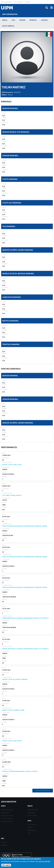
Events (3, 806)
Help (3, 838)
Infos (29, 821)
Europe (22, 20)
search (47, 8)
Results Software (7, 821)
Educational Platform (7, 2)
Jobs (29, 833)
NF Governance (18, 2)
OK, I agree (6, 865)
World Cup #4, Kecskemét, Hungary (15, 679)
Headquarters (32, 830)
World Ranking (33, 810)
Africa (5, 20)
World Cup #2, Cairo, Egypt (12, 465)
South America (8, 26)
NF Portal (27, 2)
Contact (4, 842)
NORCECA (33, 20)
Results (30, 806)
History (30, 827)
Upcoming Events (7, 810)
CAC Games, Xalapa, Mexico (12, 495)
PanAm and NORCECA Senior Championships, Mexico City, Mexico (25, 618)
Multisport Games (7, 816)
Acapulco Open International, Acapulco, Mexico (20, 771)
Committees (32, 825)
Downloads (31, 813)
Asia (13, 20)
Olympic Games (7, 818)
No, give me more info (43, 861)
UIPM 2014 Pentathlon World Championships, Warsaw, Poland (25, 526)
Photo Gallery (32, 816)
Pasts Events (5, 813)
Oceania (44, 20)
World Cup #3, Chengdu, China (13, 710)
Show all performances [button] (43, 791)
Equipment (5, 845)
